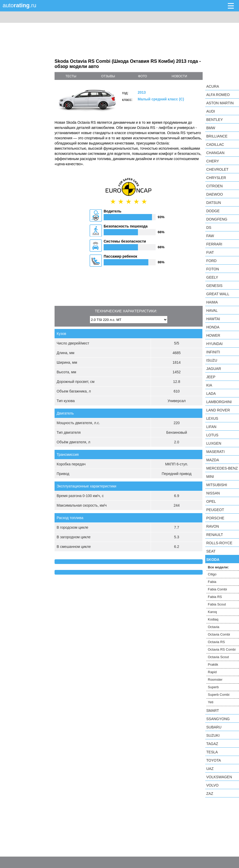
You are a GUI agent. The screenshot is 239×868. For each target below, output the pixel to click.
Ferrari (214, 244)
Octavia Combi (219, 634)
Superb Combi (219, 695)
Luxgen (214, 443)
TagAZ (212, 744)
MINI (210, 477)
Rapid (212, 672)
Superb (213, 687)
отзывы (108, 76)
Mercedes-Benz (222, 468)
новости (179, 76)
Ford (211, 261)
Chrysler (216, 178)
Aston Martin (220, 103)
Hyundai (214, 344)
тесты (71, 76)
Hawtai (213, 319)
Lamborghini (219, 402)
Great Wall (218, 294)
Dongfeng (217, 219)
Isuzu (212, 360)
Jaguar (214, 369)
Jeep (211, 377)
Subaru (214, 727)
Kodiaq (213, 619)
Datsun (214, 203)
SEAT (211, 551)
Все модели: (218, 567)
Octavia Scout (218, 657)
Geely (212, 277)
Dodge (213, 211)
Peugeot (215, 510)
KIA (209, 385)
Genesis (214, 286)
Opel (211, 501)
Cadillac (215, 144)
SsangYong (218, 719)
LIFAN (211, 427)
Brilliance (217, 136)
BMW (211, 128)
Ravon (213, 526)
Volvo (212, 785)
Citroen (214, 186)
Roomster (215, 680)
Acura (213, 86)
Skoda (213, 560)
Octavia (214, 627)
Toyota (214, 760)
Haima (212, 302)
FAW (210, 236)
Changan (215, 153)
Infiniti (213, 352)
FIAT (210, 252)
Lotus (212, 435)
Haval (212, 311)
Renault (215, 535)
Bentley (215, 120)
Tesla (212, 752)
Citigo (212, 574)
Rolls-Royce (219, 543)
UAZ (210, 769)
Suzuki (213, 735)
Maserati (215, 452)
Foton (213, 269)
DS (209, 228)
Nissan (213, 493)
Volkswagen (219, 777)
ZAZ (210, 794)
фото (142, 76)
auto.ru (19, 5)
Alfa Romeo (218, 95)
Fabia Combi (217, 589)
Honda (213, 327)
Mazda (213, 460)
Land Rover (218, 410)
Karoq (212, 612)
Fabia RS (215, 597)
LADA (211, 394)
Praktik (213, 664)
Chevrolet (217, 169)
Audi (211, 111)
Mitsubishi (217, 485)
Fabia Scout (217, 604)
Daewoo (215, 194)
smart (213, 711)
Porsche (215, 518)
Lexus (212, 418)
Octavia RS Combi (222, 649)
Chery (213, 161)
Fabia (212, 582)
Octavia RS (216, 642)
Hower (213, 335)
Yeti (211, 702)
